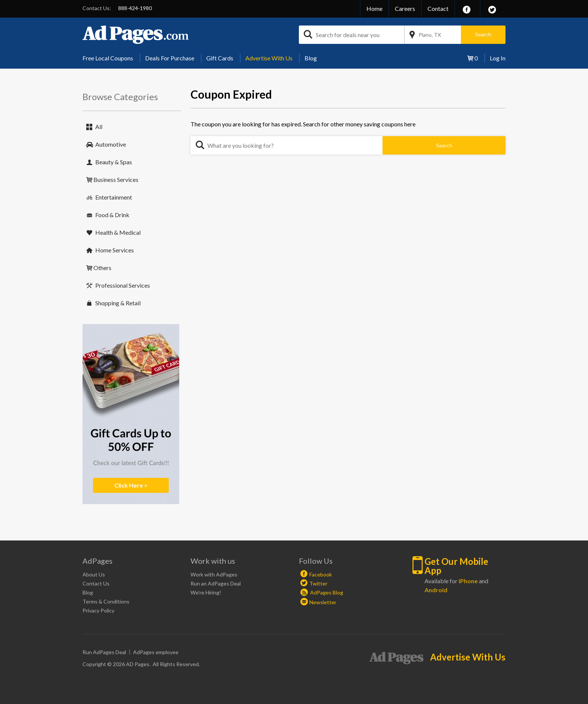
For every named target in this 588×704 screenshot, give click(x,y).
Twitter (318, 583)
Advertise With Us (269, 58)
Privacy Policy (98, 610)
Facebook (321, 574)
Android (436, 590)
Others (102, 268)
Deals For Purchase (170, 58)
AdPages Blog (322, 592)
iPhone (468, 581)
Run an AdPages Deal (216, 583)
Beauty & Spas (114, 162)
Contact (438, 8)
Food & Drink (112, 215)
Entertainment (114, 197)
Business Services (116, 179)
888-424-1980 (135, 8)
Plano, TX (430, 35)
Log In (498, 58)
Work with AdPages (214, 574)
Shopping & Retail (118, 303)
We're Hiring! (206, 592)
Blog (311, 58)
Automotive (111, 144)
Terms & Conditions (106, 601)
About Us (94, 574)
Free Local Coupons (108, 58)
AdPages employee (156, 652)
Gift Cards (220, 58)
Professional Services (123, 285)
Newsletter (323, 602)
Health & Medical (118, 232)
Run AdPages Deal (104, 652)
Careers (405, 8)
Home (374, 8)
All (99, 127)
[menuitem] (111, 58)
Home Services (115, 250)
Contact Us (96, 583)
